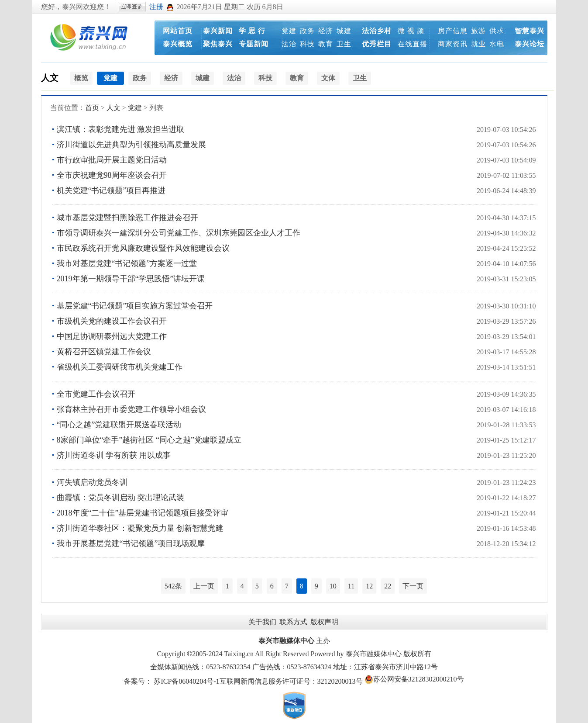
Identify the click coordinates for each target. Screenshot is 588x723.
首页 (92, 108)
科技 (307, 44)
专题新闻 (254, 44)
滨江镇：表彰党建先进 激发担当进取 (121, 129)
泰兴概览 (178, 44)
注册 (156, 7)
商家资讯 (453, 44)
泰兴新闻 (218, 31)
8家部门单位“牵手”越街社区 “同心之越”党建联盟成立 (149, 440)
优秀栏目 (377, 44)
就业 (478, 44)
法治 (289, 44)
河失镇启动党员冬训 (92, 482)
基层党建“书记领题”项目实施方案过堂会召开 (135, 306)
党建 (289, 31)
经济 (326, 31)
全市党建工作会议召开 (96, 394)
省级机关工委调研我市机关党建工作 (120, 367)
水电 (497, 44)
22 (388, 586)
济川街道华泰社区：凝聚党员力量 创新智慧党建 (140, 528)
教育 (326, 44)
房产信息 (453, 31)
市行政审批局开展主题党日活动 (112, 160)
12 (369, 586)
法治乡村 (377, 31)
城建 (344, 31)
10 (333, 586)
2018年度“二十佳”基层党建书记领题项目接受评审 (143, 513)
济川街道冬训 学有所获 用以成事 (114, 455)
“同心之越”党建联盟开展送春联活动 (119, 425)
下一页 (413, 586)
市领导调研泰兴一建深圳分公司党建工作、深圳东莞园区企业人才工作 (179, 233)
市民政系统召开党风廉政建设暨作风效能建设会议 (143, 248)
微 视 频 (411, 31)
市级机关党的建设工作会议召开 (112, 321)
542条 (173, 586)
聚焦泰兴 (218, 44)
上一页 (204, 586)
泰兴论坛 (530, 44)
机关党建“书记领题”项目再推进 (111, 190)
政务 (307, 31)
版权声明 (324, 622)
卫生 (344, 44)
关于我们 (262, 622)
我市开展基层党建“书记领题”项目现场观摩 (131, 543)
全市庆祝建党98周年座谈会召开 (112, 175)
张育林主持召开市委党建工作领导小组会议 (131, 409)
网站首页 (178, 31)
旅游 (478, 31)
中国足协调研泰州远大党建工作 (112, 336)
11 (351, 586)
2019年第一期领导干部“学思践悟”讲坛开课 (131, 279)
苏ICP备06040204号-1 (186, 681)
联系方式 (293, 622)
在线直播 (413, 44)
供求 (497, 31)
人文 (50, 78)
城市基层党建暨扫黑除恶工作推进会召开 (127, 218)
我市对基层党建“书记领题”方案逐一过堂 (127, 263)
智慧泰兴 (530, 31)
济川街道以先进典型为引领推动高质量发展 (131, 145)
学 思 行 (252, 31)
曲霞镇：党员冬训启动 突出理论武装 (121, 498)
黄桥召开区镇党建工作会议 (104, 352)
